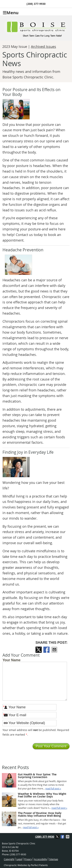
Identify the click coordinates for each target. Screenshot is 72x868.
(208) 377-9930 (36, 4)
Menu (11, 12)
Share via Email (55, 650)
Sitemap (54, 859)
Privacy (28, 859)
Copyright (9, 859)
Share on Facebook (47, 650)
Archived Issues (43, 47)
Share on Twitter (39, 650)
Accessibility (41, 859)
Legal (19, 859)
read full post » (53, 788)
